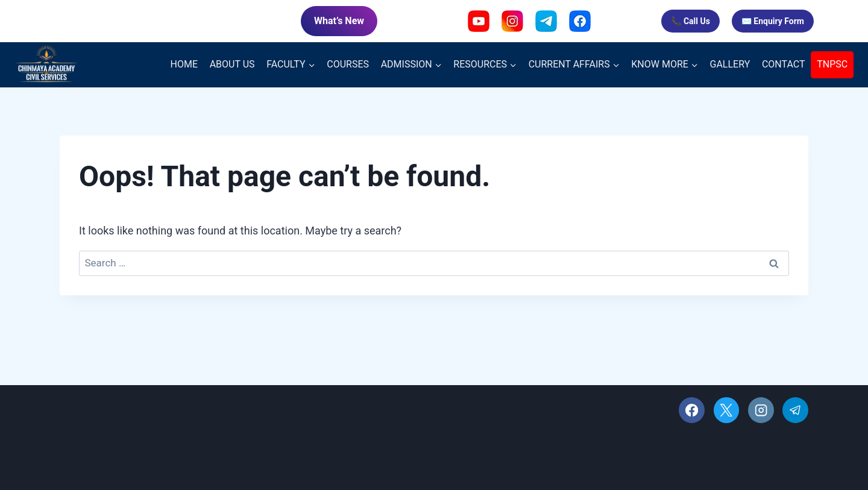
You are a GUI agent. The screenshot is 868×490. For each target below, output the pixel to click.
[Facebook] (692, 410)
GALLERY (730, 64)
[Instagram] (761, 410)
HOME (184, 64)
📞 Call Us (690, 21)
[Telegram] (795, 410)
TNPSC (832, 64)
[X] (727, 410)
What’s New (339, 21)
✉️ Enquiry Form (773, 21)
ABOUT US (232, 64)
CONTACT (784, 64)
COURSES (348, 64)
